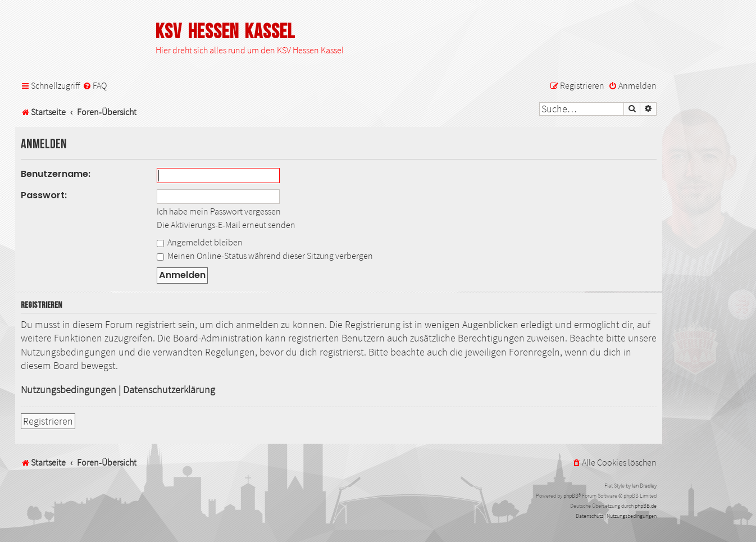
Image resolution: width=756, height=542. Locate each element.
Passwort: (44, 195)
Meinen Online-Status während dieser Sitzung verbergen (265, 256)
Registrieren (48, 421)
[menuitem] (95, 86)
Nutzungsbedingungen (69, 390)
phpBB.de (646, 506)
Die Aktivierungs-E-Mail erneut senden (226, 225)
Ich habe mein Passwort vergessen (219, 211)
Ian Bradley (644, 486)
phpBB (571, 496)
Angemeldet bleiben (200, 242)
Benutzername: (56, 174)
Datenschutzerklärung (169, 390)
